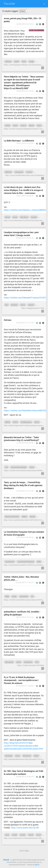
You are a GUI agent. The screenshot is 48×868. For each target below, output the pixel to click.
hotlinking (41, 467)
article (8, 125)
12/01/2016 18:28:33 (25, 196)
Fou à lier (9, 4)
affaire (8, 422)
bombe (23, 835)
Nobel (36, 756)
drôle (40, 517)
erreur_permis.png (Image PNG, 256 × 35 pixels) (23, 20)
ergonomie (39, 172)
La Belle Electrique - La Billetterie (19, 141)
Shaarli (6, 860)
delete (24, 517)
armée (15, 835)
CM (6, 467)
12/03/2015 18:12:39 (25, 491)
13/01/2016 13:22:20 (25, 143)
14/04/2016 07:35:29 (25, 91)
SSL (37, 662)
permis (39, 61)
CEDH (15, 422)
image (31, 61)
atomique (9, 756)
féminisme (27, 756)
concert (29, 172)
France (23, 125)
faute (24, 61)
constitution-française (26, 562)
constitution (10, 562)
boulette (14, 305)
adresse (8, 61)
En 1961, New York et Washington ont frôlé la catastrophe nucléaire (23, 772)
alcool (7, 217)
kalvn (37, 865)
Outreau (8, 320)
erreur (24, 11)
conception (19, 172)
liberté (31, 125)
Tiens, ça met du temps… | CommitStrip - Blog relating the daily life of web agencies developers (23, 485)
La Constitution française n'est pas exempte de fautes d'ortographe (24, 533)
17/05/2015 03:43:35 (25, 443)
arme (7, 835)
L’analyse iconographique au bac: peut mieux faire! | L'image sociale (21, 234)
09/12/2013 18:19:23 (25, 617)
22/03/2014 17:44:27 (25, 582)
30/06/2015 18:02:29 (25, 238)
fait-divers (24, 217)
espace (31, 305)
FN (32, 596)
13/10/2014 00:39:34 (25, 537)
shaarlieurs (28, 662)
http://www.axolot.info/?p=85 (25, 828)
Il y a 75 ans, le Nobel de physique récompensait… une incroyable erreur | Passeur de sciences (21, 680)
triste (39, 125)
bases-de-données (12, 517)
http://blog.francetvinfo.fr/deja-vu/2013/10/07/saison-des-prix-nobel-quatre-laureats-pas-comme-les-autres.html (23, 746)
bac (7, 305)
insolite (34, 217)
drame (31, 835)
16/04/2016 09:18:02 (25, 24)
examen (40, 305)
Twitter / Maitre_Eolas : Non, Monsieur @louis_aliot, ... (21, 578)
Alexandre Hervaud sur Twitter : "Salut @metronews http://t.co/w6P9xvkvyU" (22, 439)
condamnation (26, 422)
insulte (39, 596)
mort (42, 217)
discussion (9, 662)
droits (37, 422)
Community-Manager (19, 467)
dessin (33, 517)
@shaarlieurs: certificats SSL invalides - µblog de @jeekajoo (22, 613)
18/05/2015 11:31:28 (25, 323)
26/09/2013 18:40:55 (25, 777)
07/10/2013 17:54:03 (25, 686)
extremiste (24, 596)
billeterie (8, 172)
